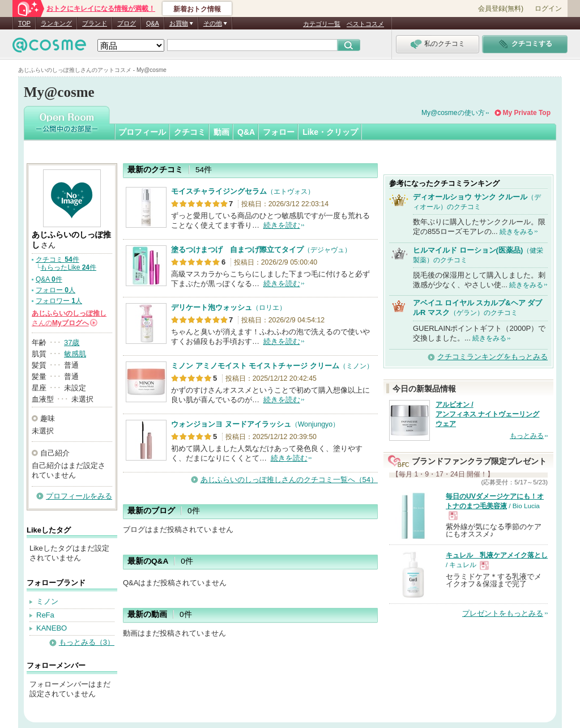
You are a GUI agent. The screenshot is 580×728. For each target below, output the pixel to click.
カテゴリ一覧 (322, 24)
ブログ (127, 23)
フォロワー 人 (59, 301)
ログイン (548, 8)
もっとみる (527, 436)
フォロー (279, 132)
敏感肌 (75, 354)
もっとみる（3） (87, 642)
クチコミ (190, 132)
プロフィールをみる (79, 496)
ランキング (56, 23)
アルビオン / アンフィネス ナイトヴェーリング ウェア (487, 414)
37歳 (72, 342)
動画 (221, 132)
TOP (24, 23)
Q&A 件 (49, 279)
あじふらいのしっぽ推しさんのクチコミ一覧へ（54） (289, 480)
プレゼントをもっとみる (503, 613)
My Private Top (527, 113)
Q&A (153, 23)
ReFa (45, 615)
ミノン (47, 601)
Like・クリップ (330, 132)
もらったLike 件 (68, 267)
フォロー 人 (56, 290)
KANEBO (52, 628)
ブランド (95, 23)
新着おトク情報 (197, 9)
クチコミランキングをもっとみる (492, 357)
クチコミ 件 (57, 259)
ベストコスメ (365, 24)
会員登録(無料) (501, 8)
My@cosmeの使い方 (453, 113)
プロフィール (142, 132)
